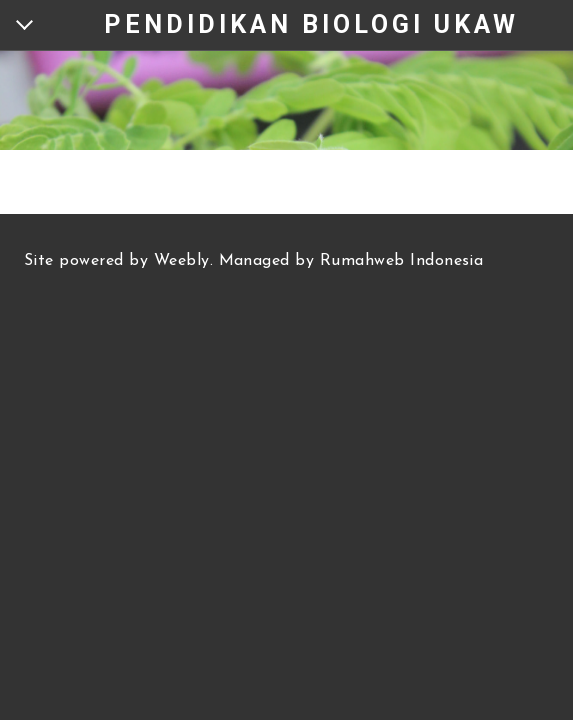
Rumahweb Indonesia (402, 261)
